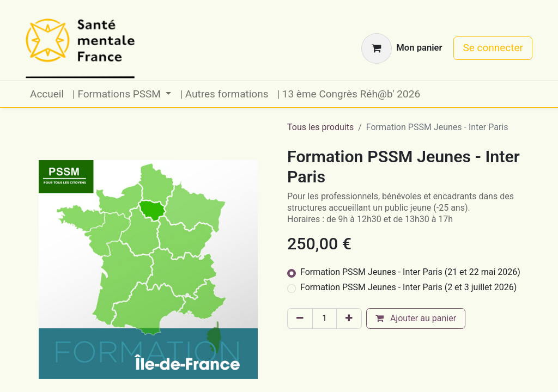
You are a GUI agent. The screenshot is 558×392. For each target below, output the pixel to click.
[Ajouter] (349, 318)
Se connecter (493, 48)
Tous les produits (320, 127)
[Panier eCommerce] (402, 48)
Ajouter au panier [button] (416, 318)
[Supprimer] (300, 318)
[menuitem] (47, 94)
